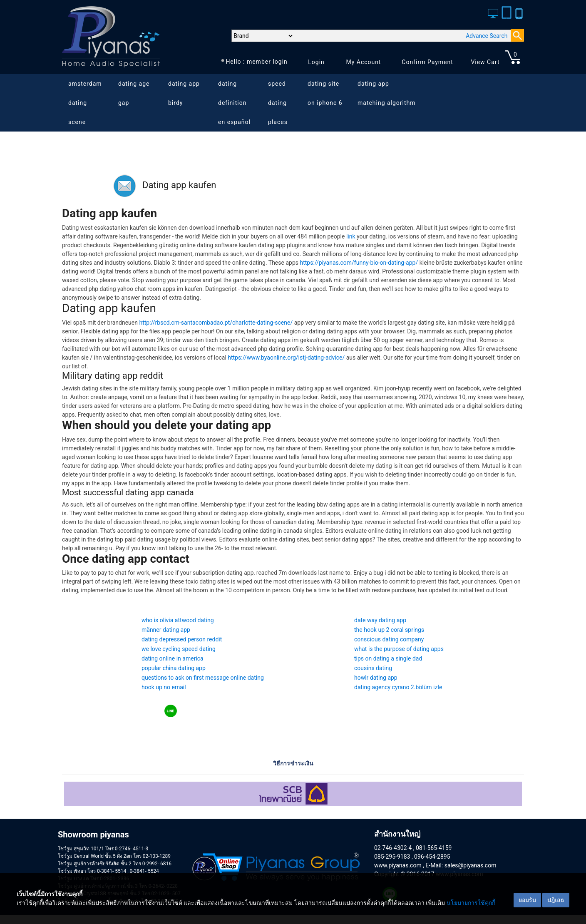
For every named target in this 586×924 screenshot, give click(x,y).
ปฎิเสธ (556, 900)
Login (316, 62)
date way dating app (380, 620)
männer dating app (166, 630)
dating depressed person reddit (182, 639)
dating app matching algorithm (387, 93)
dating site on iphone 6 (325, 93)
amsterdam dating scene (85, 103)
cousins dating (373, 668)
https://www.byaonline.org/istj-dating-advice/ (286, 358)
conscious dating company (389, 639)
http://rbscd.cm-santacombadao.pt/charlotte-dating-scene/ (216, 323)
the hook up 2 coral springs (389, 630)
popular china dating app (174, 668)
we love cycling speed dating (179, 649)
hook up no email (164, 687)
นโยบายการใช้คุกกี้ (471, 903)
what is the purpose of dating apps (399, 649)
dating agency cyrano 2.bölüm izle (398, 687)
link (351, 236)
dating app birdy (184, 93)
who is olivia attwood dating (178, 620)
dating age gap (134, 93)
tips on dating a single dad (388, 658)
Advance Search (487, 36)
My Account (363, 62)
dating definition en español (234, 103)
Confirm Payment (427, 62)
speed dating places (278, 103)
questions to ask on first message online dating (203, 678)
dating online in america (173, 658)
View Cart (485, 62)
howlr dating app (376, 678)
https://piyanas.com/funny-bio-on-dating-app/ (359, 263)
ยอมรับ (527, 900)
